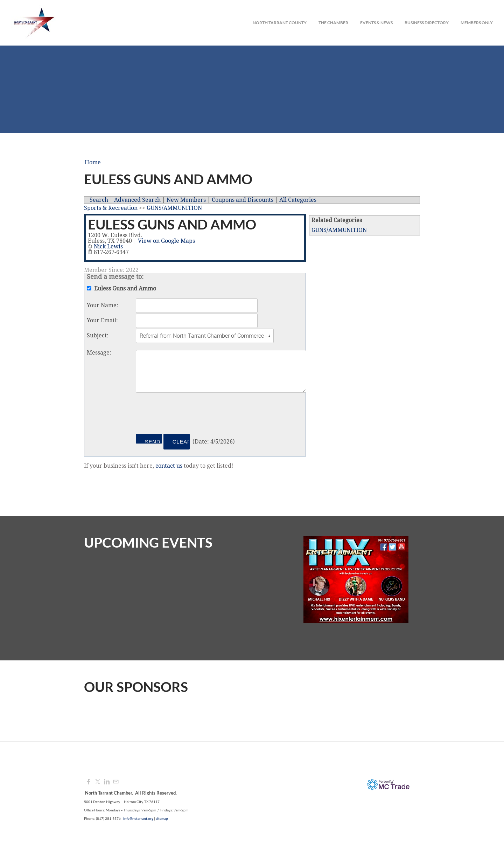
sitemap (162, 818)
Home (93, 163)
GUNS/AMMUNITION (339, 230)
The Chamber (333, 23)
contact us (169, 466)
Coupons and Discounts (243, 200)
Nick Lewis (108, 247)
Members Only (477, 23)
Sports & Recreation (111, 208)
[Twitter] (98, 782)
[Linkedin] (107, 782)
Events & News (376, 23)
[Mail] (116, 782)
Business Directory (427, 23)
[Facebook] (89, 782)
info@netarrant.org (138, 818)
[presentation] (189, 414)
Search (99, 200)
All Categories (298, 200)
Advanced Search (137, 200)
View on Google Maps (166, 241)
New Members (186, 200)
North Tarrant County (280, 23)
